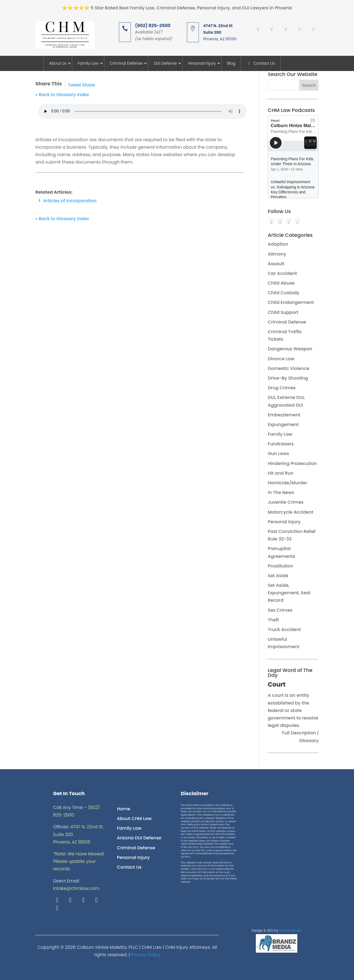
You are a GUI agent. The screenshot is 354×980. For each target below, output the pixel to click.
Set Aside (278, 576)
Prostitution (280, 566)
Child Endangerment (291, 302)
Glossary (309, 741)
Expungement (283, 425)
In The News (281, 492)
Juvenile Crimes (286, 502)
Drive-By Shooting (288, 378)
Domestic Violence (288, 368)
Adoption (278, 244)
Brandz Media (290, 930)
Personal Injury (202, 63)
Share (89, 85)
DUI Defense (165, 63)
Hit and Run (281, 473)
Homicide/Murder (287, 483)
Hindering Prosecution (292, 463)
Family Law (88, 63)
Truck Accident (284, 630)
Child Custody (283, 293)
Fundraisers (281, 444)
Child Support (283, 312)
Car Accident (282, 273)
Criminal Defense (126, 63)
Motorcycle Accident (291, 512)
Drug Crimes (282, 388)
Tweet (74, 85)
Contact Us (261, 63)
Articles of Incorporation (70, 201)
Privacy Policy (146, 955)
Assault (276, 264)
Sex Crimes (280, 610)
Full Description (300, 733)
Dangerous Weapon (290, 349)
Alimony (277, 254)
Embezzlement (284, 415)
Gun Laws (278, 454)
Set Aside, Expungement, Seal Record (289, 593)
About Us (58, 63)
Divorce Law (281, 359)
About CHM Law (134, 819)
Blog (231, 63)
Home (124, 809)
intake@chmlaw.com (76, 888)
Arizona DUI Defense (139, 838)
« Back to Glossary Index (62, 95)
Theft (273, 620)
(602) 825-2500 (153, 26)
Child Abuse (281, 283)
